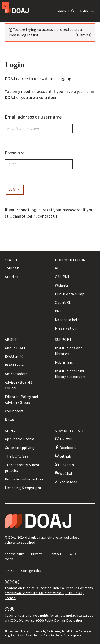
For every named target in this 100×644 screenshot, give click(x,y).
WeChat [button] (64, 473)
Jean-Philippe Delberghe (76, 631)
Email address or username (33, 117)
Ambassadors (16, 374)
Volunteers (14, 411)
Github (63, 456)
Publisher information (24, 479)
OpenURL (63, 302)
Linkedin (64, 465)
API (58, 268)
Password (15, 153)
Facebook (65, 448)
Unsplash (75, 635)
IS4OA (9, 571)
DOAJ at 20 (14, 356)
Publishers (64, 362)
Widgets (62, 285)
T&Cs (72, 554)
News (9, 420)
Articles (11, 277)
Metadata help (67, 320)
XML (58, 311)
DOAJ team (14, 365)
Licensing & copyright (23, 488)
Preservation (66, 328)
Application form (19, 439)
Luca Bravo (18, 635)
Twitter (64, 439)
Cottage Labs (31, 571)
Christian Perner (53, 635)
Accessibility (14, 554)
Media (9, 559)
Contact (55, 554)
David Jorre (53, 631)
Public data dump (70, 294)
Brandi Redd (33, 635)
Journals (12, 268)
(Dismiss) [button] (83, 35)
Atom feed (66, 482)
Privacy (37, 554)
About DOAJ (15, 348)
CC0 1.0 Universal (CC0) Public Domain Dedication (46, 620)
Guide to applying (20, 448)
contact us (47, 216)
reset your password (62, 210)
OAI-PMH (63, 277)
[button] (66, 11)
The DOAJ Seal (17, 456)
